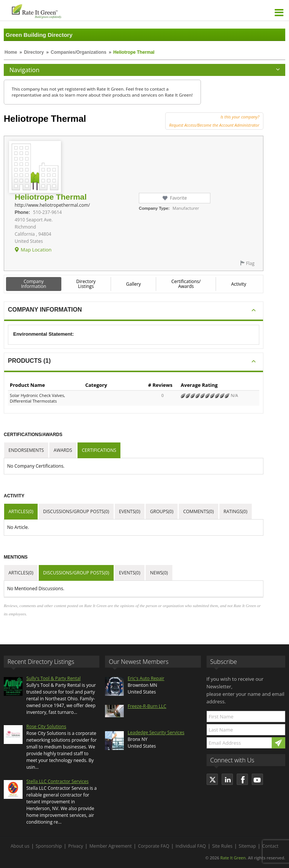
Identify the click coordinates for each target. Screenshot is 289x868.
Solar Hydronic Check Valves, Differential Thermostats (37, 398)
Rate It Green (233, 858)
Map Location (36, 250)
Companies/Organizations (79, 52)
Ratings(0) (235, 511)
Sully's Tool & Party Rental (53, 678)
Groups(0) (162, 511)
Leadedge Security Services (156, 732)
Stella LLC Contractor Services (57, 781)
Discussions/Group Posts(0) (76, 511)
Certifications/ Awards (186, 284)
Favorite (178, 198)
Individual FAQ (191, 846)
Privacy (76, 846)
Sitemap (247, 846)
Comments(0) (198, 511)
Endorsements (26, 450)
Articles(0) (21, 511)
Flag (250, 263)
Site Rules (222, 846)
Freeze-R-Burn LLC (147, 706)
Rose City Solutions (46, 726)
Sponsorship (49, 846)
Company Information (34, 284)
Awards (63, 450)
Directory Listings (86, 284)
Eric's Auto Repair (146, 678)
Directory (34, 52)
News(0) (159, 573)
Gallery (133, 284)
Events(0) (130, 511)
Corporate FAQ (154, 846)
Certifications (99, 450)
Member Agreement (110, 846)
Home (11, 52)
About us (20, 846)
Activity (239, 284)
